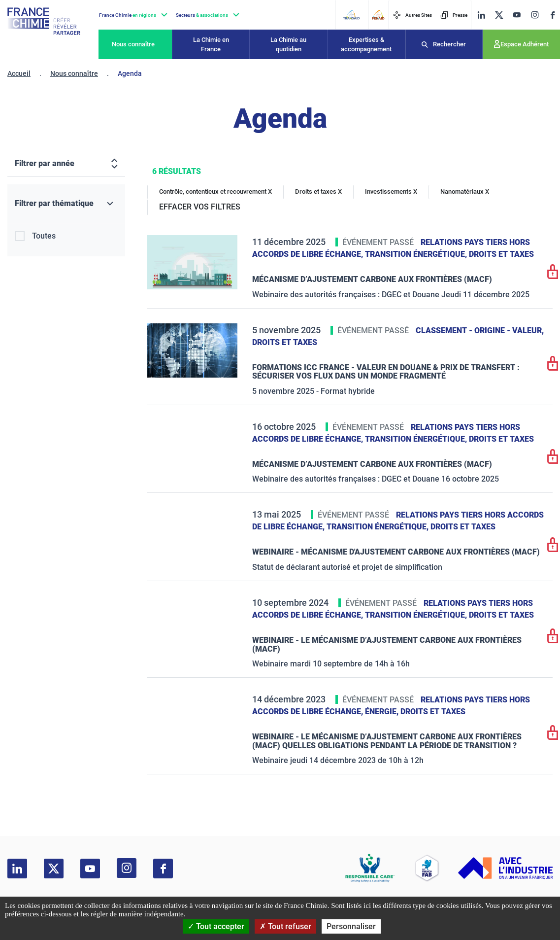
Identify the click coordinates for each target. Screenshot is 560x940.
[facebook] (553, 15)
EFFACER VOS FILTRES (200, 207)
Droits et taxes (501, 254)
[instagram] (535, 15)
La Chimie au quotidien (288, 45)
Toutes (44, 236)
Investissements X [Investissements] (391, 191)
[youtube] (517, 15)
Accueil (19, 73)
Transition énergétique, (417, 254)
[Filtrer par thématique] (66, 204)
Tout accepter (216, 926)
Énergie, (383, 712)
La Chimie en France (211, 45)
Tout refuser (285, 926)
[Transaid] (351, 15)
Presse (454, 15)
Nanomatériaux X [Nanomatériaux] (465, 191)
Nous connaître (133, 44)
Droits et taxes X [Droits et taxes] (318, 191)
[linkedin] (481, 15)
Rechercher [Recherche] (449, 44)
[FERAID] (378, 15)
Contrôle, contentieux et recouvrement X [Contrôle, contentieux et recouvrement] (215, 191)
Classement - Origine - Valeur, (480, 331)
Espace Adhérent (525, 44)
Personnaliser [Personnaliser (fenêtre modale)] (351, 926)
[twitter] (499, 15)
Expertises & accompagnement (366, 45)
